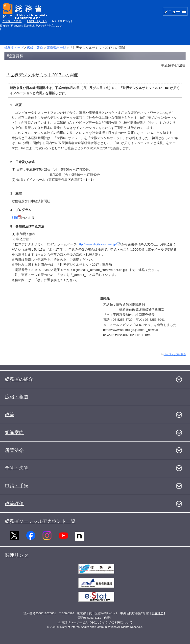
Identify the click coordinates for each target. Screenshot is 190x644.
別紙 (17, 218)
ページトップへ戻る (175, 354)
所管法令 (14, 450)
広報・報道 (35, 48)
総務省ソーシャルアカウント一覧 (40, 521)
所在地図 (158, 613)
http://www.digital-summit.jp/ (99, 244)
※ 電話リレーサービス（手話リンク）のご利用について (95, 622)
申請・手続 (17, 486)
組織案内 (14, 432)
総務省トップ (14, 48)
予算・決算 (17, 468)
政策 (10, 415)
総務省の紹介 (19, 379)
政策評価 (14, 504)
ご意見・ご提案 (12, 21)
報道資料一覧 (56, 48)
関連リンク (17, 555)
